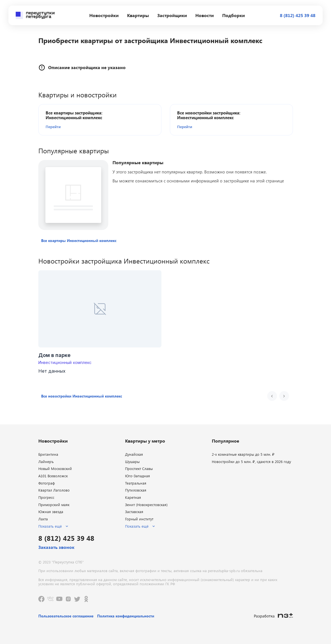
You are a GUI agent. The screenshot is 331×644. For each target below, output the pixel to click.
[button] (78, 127)
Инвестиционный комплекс (65, 362)
